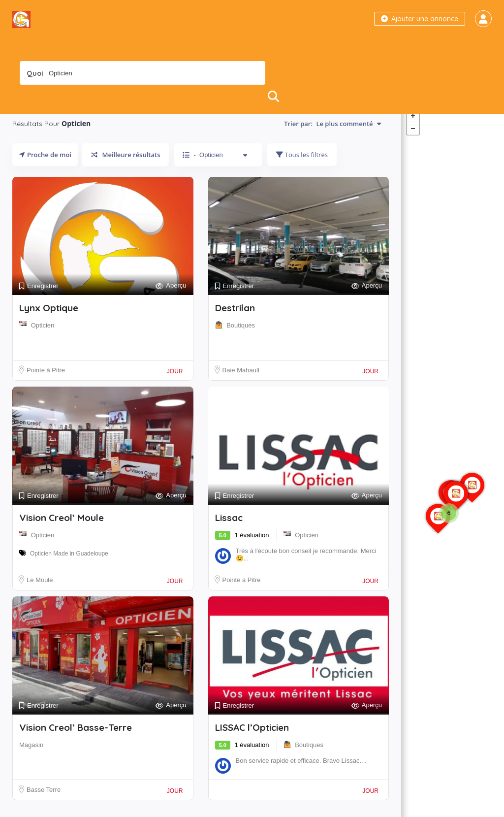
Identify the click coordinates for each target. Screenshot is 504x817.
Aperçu (171, 296)
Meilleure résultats (126, 165)
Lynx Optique (49, 318)
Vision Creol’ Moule (62, 528)
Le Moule (40, 590)
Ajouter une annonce (420, 19)
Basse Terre (44, 800)
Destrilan (235, 318)
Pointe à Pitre (46, 380)
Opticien (43, 336)
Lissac (229, 528)
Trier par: (332, 134)
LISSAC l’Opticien (252, 738)
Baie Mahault (241, 380)
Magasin (31, 755)
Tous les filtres (302, 165)
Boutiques (241, 336)
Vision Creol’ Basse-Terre (76, 738)
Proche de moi (45, 165)
